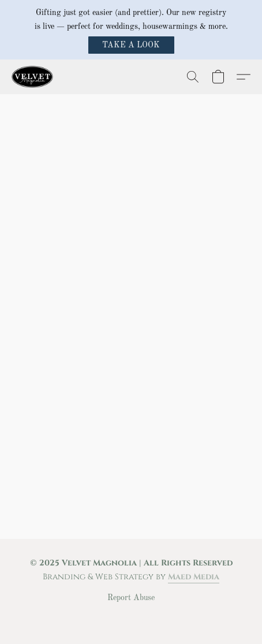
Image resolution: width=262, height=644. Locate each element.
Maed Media (194, 577)
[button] (131, 45)
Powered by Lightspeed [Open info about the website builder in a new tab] (131, 619)
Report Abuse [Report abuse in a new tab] (131, 598)
